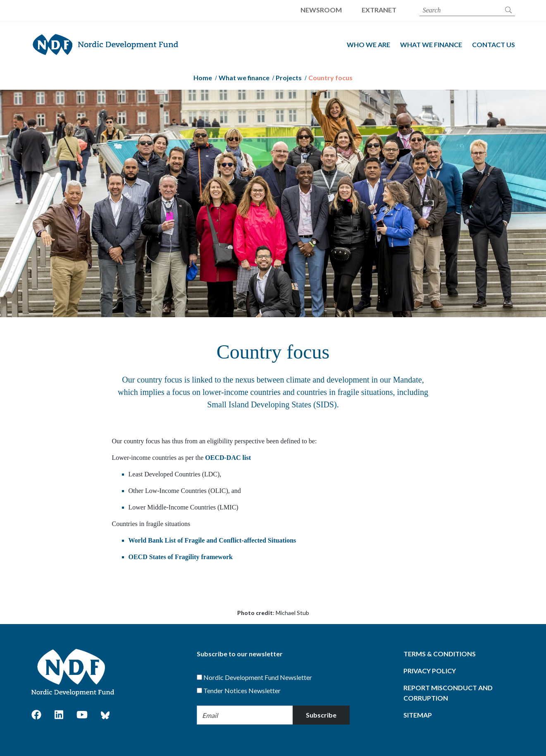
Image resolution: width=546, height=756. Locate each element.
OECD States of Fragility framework (181, 557)
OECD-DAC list (228, 458)
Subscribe (321, 715)
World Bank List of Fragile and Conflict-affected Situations (212, 540)
